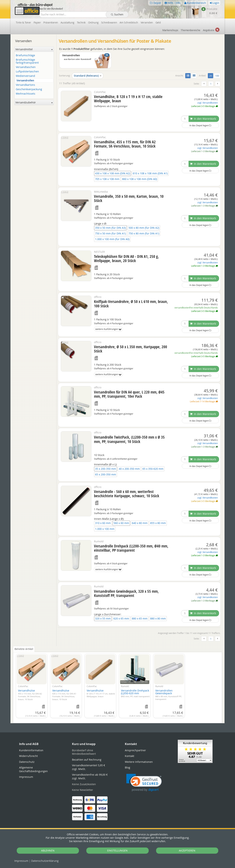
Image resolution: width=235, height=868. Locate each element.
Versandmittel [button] (34, 49)
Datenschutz (45, 861)
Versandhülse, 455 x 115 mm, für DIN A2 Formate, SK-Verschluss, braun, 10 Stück (125, 144)
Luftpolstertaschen (27, 72)
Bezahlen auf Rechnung (87, 760)
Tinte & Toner (23, 22)
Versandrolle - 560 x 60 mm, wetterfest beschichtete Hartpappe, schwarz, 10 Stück (127, 494)
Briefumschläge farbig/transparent (27, 61)
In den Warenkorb (203, 119)
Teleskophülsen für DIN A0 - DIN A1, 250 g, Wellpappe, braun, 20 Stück (126, 259)
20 (211, 76)
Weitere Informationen (139, 762)
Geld (158, 22)
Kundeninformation (31, 750)
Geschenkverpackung (29, 89)
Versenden (147, 22)
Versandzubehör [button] (34, 102)
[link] (144, 783)
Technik (81, 22)
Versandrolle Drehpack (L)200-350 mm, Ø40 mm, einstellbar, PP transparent (131, 548)
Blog (128, 767)
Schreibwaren (109, 22)
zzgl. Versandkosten (208, 103)
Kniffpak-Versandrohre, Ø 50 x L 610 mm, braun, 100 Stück (131, 304)
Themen (190, 30)
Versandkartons (25, 85)
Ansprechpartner (135, 750)
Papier (37, 22)
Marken (170, 30)
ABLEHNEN (48, 850)
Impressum (21, 861)
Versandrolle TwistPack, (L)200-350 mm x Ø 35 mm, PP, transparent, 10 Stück (129, 439)
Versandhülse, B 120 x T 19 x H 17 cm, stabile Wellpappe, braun (128, 99)
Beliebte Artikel (24, 649)
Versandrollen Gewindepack (169, 695)
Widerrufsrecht (28, 756)
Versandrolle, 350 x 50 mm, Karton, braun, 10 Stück (129, 198)
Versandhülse (30, 695)
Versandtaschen (26, 67)
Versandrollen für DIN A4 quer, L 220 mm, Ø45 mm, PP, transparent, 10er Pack (129, 394)
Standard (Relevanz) (88, 76)
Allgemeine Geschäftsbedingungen (33, 769)
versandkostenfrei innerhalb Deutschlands (196, 308)
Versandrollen (25, 81)
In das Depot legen (200, 125)
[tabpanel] (117, 685)
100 (217, 76)
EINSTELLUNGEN (117, 850)
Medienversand (25, 76)
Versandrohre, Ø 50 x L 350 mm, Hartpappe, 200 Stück (131, 349)
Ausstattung (67, 22)
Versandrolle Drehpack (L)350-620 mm (135, 693)
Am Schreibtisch (129, 22)
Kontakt (130, 756)
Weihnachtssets (26, 94)
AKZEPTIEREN (187, 850)
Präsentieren (51, 22)
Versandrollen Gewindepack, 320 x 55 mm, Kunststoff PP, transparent (126, 593)
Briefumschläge (25, 55)
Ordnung (93, 22)
